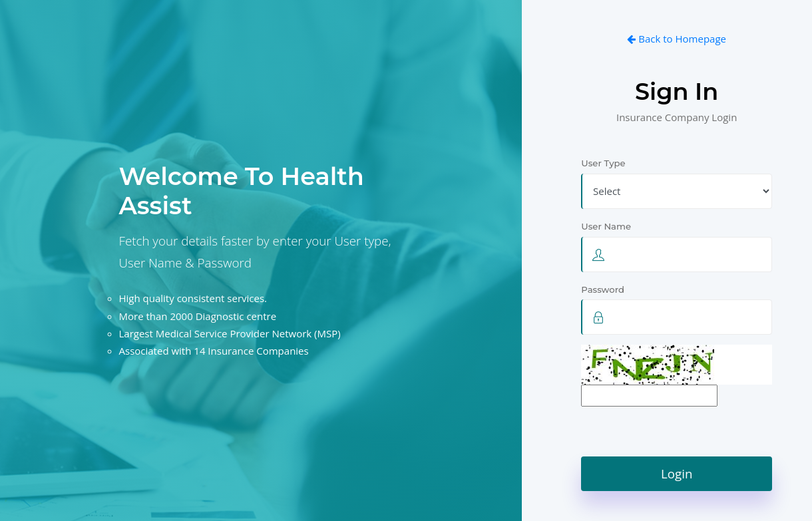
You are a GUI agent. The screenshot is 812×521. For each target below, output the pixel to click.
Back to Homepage (677, 39)
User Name (608, 226)
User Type (603, 163)
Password (604, 289)
